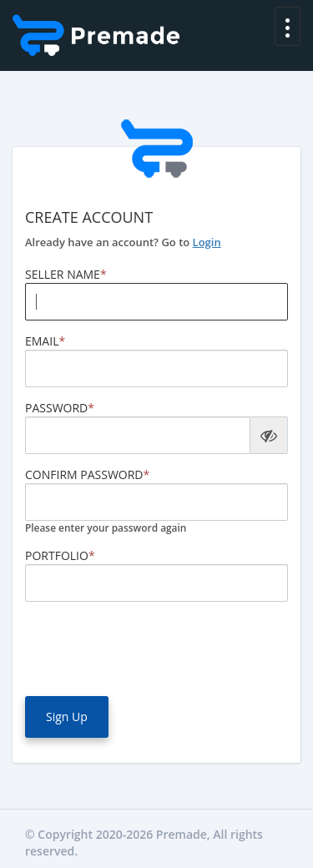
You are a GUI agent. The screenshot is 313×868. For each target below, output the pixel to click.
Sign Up (67, 717)
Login (207, 242)
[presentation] (152, 647)
